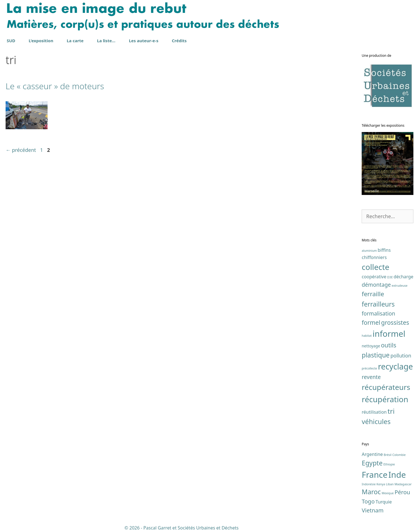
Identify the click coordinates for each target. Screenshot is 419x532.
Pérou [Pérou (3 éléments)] (402, 492)
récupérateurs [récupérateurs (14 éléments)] (386, 387)
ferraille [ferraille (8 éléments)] (373, 294)
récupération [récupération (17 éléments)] (385, 399)
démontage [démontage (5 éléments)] (376, 285)
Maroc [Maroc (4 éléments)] (371, 492)
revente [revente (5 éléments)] (371, 377)
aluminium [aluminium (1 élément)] (369, 251)
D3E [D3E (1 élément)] (390, 277)
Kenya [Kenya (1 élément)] (381, 484)
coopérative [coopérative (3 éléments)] (374, 277)
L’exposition (41, 41)
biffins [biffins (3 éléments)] (384, 250)
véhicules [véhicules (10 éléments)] (376, 422)
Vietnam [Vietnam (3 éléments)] (373, 510)
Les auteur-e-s (144, 41)
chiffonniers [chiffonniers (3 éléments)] (374, 257)
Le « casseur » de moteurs (55, 86)
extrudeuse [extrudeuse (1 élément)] (400, 286)
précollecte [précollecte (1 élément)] (369, 368)
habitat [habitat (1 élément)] (367, 336)
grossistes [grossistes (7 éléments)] (395, 322)
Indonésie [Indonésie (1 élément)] (369, 484)
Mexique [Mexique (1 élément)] (388, 493)
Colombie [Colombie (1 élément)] (399, 455)
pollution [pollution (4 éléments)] (401, 356)
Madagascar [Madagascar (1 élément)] (403, 484)
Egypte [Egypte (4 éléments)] (372, 463)
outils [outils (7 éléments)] (389, 345)
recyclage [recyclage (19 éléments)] (395, 366)
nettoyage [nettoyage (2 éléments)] (371, 346)
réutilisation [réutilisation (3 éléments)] (374, 412)
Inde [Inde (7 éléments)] (397, 475)
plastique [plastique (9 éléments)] (376, 355)
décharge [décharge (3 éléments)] (403, 277)
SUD (11, 41)
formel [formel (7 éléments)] (371, 322)
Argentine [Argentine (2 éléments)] (372, 454)
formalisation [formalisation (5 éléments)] (378, 314)
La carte (75, 41)
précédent (21, 150)
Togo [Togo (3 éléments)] (368, 501)
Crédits (179, 41)
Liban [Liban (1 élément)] (390, 484)
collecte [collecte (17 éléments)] (375, 267)
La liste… (106, 41)
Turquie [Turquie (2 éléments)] (384, 502)
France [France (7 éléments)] (375, 475)
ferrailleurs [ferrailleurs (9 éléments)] (378, 304)
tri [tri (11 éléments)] (391, 411)
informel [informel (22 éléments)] (389, 334)
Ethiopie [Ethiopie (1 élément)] (389, 464)
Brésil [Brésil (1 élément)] (388, 455)
